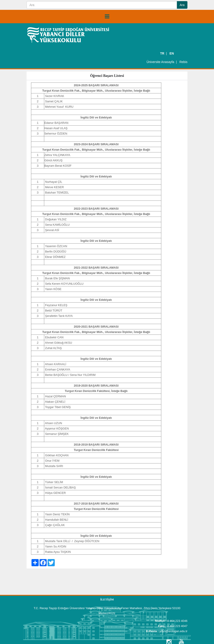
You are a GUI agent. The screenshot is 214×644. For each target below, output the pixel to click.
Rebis (183, 62)
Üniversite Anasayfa (160, 62)
